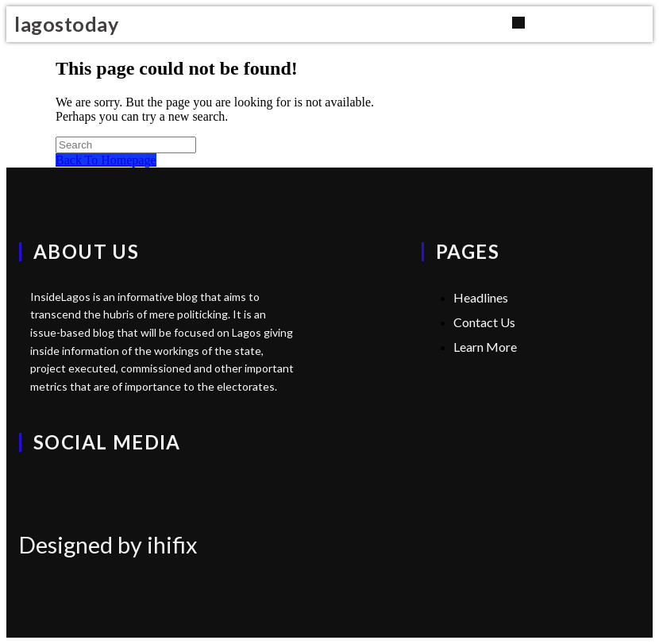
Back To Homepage (106, 160)
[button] (518, 23)
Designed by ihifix (108, 545)
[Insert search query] (126, 145)
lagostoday (66, 24)
